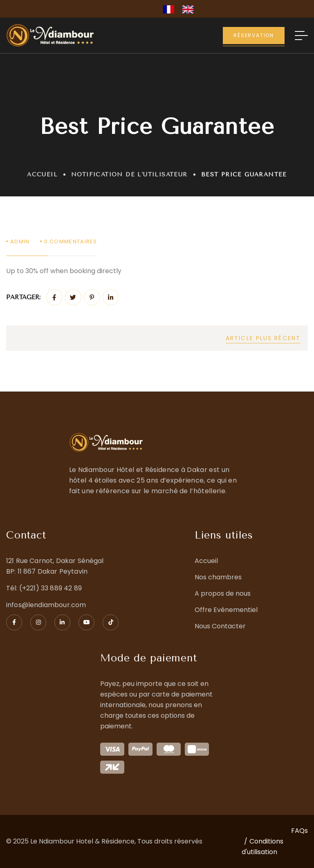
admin (20, 241)
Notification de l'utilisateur (129, 175)
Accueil (42, 175)
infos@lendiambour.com (46, 605)
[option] (190, 9)
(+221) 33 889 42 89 (50, 588)
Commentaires (71, 241)
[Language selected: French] (182, 9)
